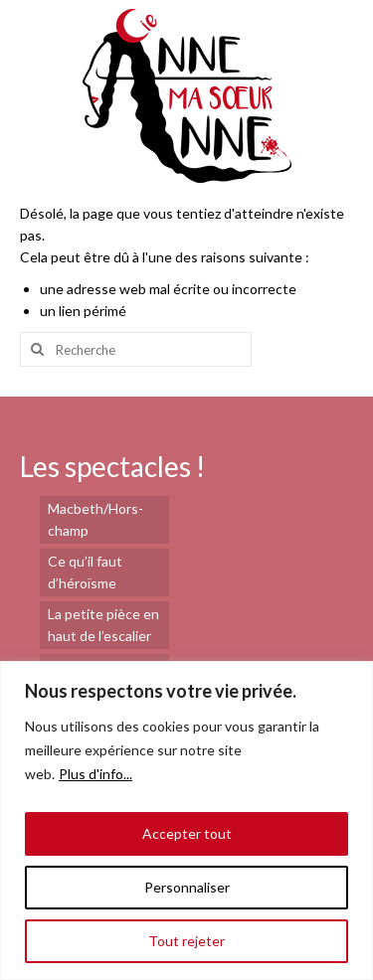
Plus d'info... (95, 774)
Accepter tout (187, 833)
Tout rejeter (186, 941)
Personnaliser (187, 887)
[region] (186, 820)
